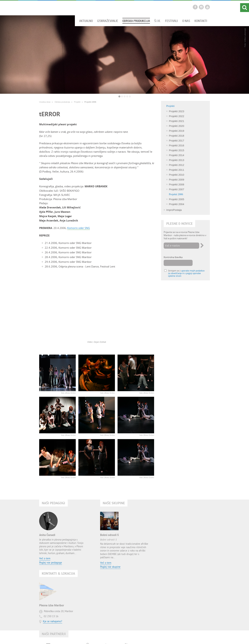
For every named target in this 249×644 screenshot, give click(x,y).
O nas (186, 21)
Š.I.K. (157, 21)
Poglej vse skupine (110, 567)
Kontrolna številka (173, 257)
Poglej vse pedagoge (51, 563)
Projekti (77, 102)
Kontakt (105, 637)
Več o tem (45, 559)
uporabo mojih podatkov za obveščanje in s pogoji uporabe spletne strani (186, 273)
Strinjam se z (186, 273)
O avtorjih (151, 637)
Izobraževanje (108, 21)
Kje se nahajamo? (174, 551)
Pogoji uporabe (136, 637)
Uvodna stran (45, 102)
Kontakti (201, 21)
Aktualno (86, 21)
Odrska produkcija (136, 21)
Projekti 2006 (90, 102)
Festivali (172, 21)
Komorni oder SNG (79, 228)
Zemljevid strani (119, 637)
